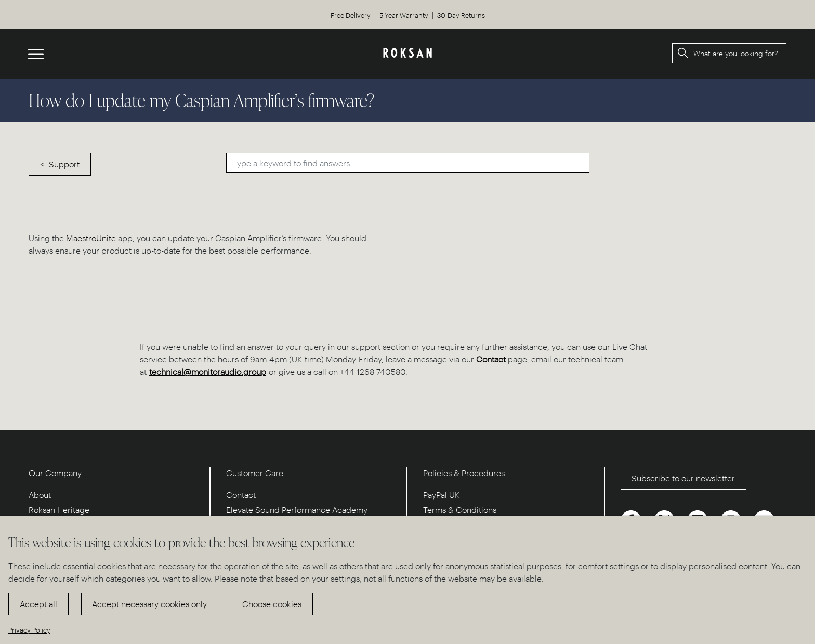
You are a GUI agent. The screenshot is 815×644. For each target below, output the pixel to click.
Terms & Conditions (460, 510)
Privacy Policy (29, 630)
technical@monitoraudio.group (208, 371)
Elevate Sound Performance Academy (297, 510)
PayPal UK (442, 495)
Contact (491, 359)
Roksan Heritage (59, 510)
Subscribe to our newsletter (683, 478)
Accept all (38, 604)
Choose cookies (272, 604)
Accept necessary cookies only (149, 604)
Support (64, 164)
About (40, 495)
